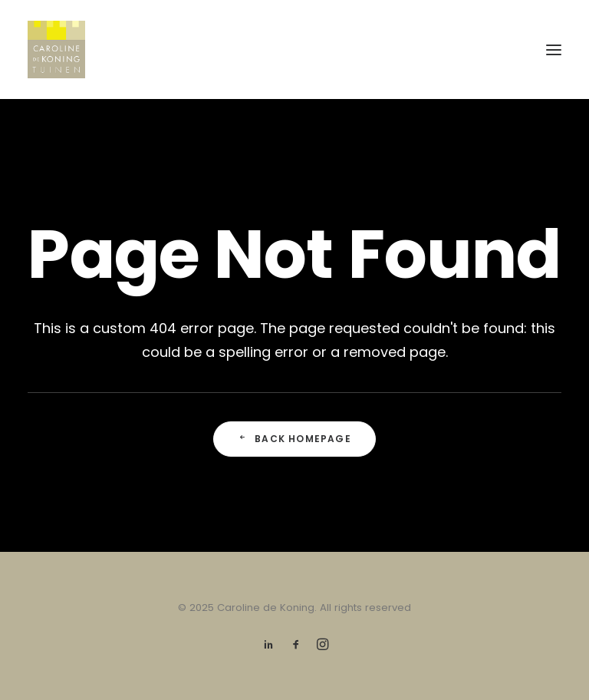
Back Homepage (294, 439)
